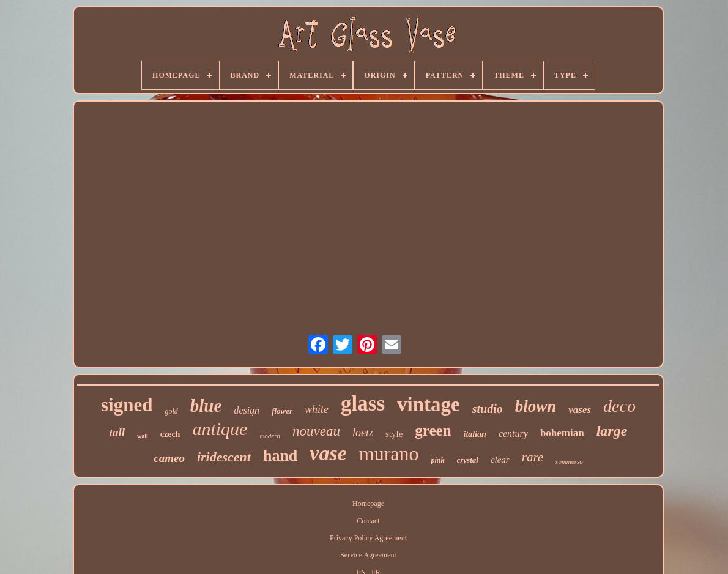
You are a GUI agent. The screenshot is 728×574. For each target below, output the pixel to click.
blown (536, 406)
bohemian (562, 433)
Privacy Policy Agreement (368, 538)
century (513, 434)
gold (171, 411)
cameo (169, 458)
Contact (368, 521)
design (247, 410)
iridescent (224, 457)
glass (363, 404)
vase (328, 453)
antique (220, 429)
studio (488, 409)
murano (389, 453)
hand (280, 456)
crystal (468, 460)
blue (206, 406)
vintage (429, 404)
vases (580, 410)
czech (170, 434)
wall (143, 436)
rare (533, 457)
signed (127, 405)
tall (117, 432)
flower (282, 411)
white (317, 409)
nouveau (316, 431)
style (394, 434)
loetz (363, 433)
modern (270, 436)
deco (619, 406)
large (612, 431)
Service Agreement (368, 555)
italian (475, 434)
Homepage (368, 504)
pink (437, 460)
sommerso (569, 461)
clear (500, 460)
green (433, 430)
